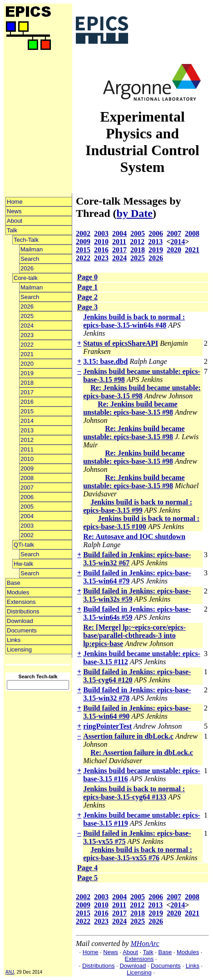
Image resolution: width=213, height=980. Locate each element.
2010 (27, 459)
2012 (27, 440)
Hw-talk (23, 564)
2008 (27, 478)
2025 (27, 316)
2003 (27, 526)
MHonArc (145, 943)
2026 (27, 268)
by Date (135, 213)
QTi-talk (24, 545)
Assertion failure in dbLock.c (128, 736)
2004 (27, 516)
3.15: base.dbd (105, 361)
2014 (27, 421)
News (14, 211)
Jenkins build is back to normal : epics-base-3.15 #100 (141, 522)
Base (14, 583)
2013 (27, 430)
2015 (27, 411)
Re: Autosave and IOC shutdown (134, 537)
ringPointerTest (107, 726)
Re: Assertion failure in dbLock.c (142, 752)
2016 (27, 402)
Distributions (23, 611)
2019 (27, 373)
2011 (27, 449)
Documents (22, 630)
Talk (12, 230)
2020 (27, 364)
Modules (18, 592)
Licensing (19, 649)
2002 (27, 535)
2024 (27, 326)
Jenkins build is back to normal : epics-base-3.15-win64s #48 (134, 321)
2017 (27, 392)
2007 (27, 488)
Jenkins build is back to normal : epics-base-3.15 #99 (138, 506)
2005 (27, 507)
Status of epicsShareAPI (121, 343)
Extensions (21, 602)
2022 (27, 345)
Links (14, 640)
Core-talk (26, 278)
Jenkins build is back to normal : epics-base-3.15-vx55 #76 (138, 854)
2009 (27, 468)
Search (30, 259)
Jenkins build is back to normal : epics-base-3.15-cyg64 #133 (134, 793)
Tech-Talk (26, 240)
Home (15, 202)
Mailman (32, 249)
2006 (27, 497)
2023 (27, 335)
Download (20, 621)
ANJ (10, 972)
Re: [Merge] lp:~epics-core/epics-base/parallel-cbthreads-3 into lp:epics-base (134, 635)
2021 (27, 354)
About (15, 221)
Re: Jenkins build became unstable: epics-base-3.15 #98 (142, 392)
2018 (27, 383)
